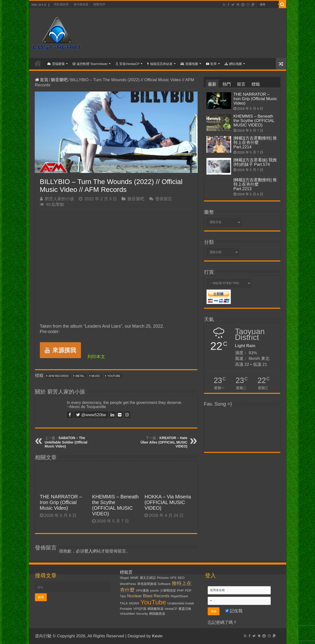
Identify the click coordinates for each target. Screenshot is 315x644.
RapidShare (179, 596)
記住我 (234, 611)
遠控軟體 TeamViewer (90, 64)
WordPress (128, 584)
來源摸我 (60, 350)
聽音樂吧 (59, 80)
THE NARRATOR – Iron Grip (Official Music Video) (61, 502)
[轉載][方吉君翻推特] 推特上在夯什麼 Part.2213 (255, 184)
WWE (134, 578)
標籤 (256, 84)
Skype (124, 578)
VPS (173, 578)
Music (96, 376)
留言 (241, 84)
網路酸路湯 (157, 614)
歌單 (211, 64)
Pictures (163, 578)
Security (142, 614)
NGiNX (134, 603)
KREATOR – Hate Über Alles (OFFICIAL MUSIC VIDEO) (164, 442)
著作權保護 (81, 4)
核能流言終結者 (160, 64)
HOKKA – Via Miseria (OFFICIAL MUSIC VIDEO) (168, 502)
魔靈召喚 (185, 609)
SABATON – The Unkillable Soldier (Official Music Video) (66, 442)
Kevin (157, 636)
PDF (188, 590)
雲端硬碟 (56, 64)
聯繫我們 (99, 4)
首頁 (38, 63)
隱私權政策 (61, 4)
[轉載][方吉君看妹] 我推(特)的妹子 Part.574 (255, 162)
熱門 (227, 84)
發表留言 (164, 199)
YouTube (114, 376)
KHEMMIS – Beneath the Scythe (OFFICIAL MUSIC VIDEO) (115, 505)
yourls (154, 590)
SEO (181, 578)
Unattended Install (181, 603)
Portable (126, 609)
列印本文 (96, 357)
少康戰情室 (168, 590)
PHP (180, 590)
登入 (88, 551)
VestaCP (171, 609)
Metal (80, 376)
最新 (212, 84)
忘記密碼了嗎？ (222, 622)
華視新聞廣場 (147, 584)
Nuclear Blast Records (148, 596)
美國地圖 (189, 64)
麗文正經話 (148, 578)
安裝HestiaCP (127, 64)
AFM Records (58, 376)
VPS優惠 (142, 590)
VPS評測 (140, 609)
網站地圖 (233, 64)
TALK (124, 603)
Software (164, 584)
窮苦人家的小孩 (59, 199)
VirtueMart (127, 614)
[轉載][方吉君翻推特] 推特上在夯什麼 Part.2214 (255, 143)
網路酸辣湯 (155, 609)
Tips (123, 596)
